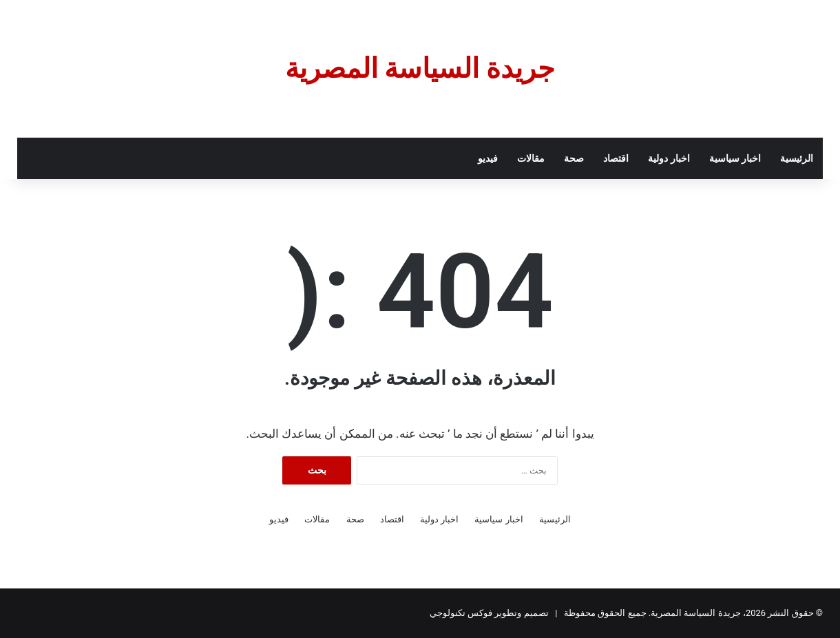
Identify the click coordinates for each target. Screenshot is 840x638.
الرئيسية (797, 158)
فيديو (488, 158)
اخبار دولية (669, 158)
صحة (574, 158)
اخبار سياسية (735, 158)
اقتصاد (616, 158)
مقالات (531, 158)
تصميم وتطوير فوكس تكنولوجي (489, 613)
